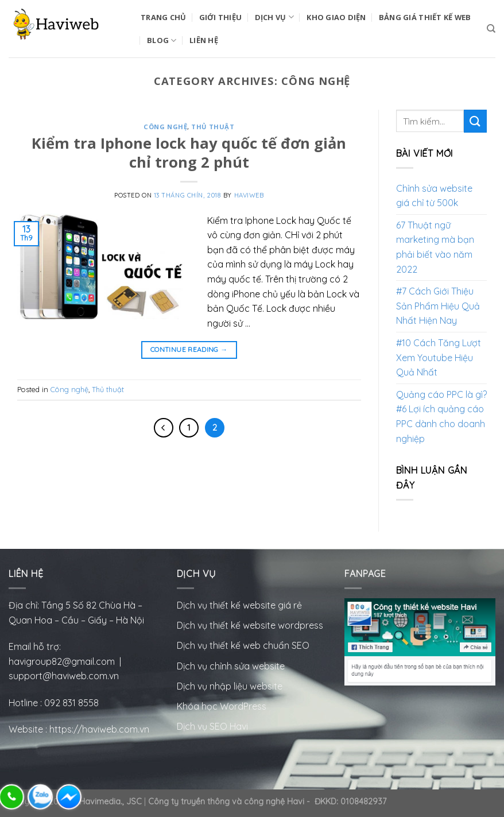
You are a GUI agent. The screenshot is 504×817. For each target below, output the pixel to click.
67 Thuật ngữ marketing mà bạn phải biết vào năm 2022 (435, 247)
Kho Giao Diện (336, 17)
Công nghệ (165, 127)
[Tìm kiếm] (491, 29)
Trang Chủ (163, 17)
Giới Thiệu (221, 17)
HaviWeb (249, 195)
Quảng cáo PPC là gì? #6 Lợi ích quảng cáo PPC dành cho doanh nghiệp (441, 417)
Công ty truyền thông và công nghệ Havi (226, 801)
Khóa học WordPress (222, 706)
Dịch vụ (274, 17)
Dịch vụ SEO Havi (212, 726)
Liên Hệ (204, 40)
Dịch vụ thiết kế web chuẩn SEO (243, 645)
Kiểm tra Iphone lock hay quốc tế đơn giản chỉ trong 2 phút (189, 153)
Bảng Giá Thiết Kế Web (425, 17)
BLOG (162, 40)
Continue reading (189, 349)
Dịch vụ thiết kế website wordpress (251, 625)
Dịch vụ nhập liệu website (230, 686)
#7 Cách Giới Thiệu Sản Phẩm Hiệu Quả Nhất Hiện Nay (438, 306)
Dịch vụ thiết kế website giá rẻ (239, 605)
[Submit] (475, 121)
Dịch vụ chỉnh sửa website (231, 666)
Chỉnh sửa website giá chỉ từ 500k (434, 196)
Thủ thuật (213, 127)
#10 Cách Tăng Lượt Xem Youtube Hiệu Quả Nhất (439, 357)
